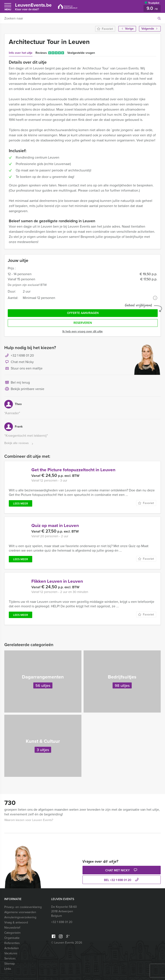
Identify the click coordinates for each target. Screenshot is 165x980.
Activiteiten (12, 948)
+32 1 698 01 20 (22, 355)
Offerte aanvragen (83, 313)
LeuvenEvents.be (33, 6)
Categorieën (12, 933)
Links (8, 969)
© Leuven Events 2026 (67, 943)
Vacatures (11, 953)
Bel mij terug (17, 383)
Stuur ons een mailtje (23, 369)
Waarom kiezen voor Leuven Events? (29, 820)
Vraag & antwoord (16, 922)
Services (10, 958)
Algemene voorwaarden (20, 912)
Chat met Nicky (19, 362)
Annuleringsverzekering (20, 917)
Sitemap (10, 964)
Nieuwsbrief (12, 928)
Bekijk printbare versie (24, 389)
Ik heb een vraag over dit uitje (82, 331)
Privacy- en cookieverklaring (23, 907)
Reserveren (83, 323)
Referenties (12, 943)
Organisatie (12, 938)
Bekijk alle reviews (19, 443)
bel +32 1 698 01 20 (122, 880)
